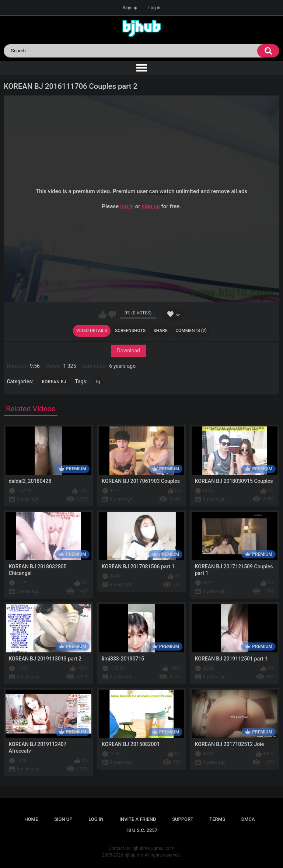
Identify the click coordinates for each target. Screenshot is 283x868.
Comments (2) (191, 331)
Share (161, 331)
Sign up (130, 8)
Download (129, 351)
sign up (151, 206)
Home (31, 819)
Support (183, 819)
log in (127, 206)
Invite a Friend (138, 819)
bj (98, 382)
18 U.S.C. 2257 (142, 830)
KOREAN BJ (54, 382)
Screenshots (130, 331)
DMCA (248, 819)
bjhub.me (134, 855)
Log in (155, 8)
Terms (217, 819)
